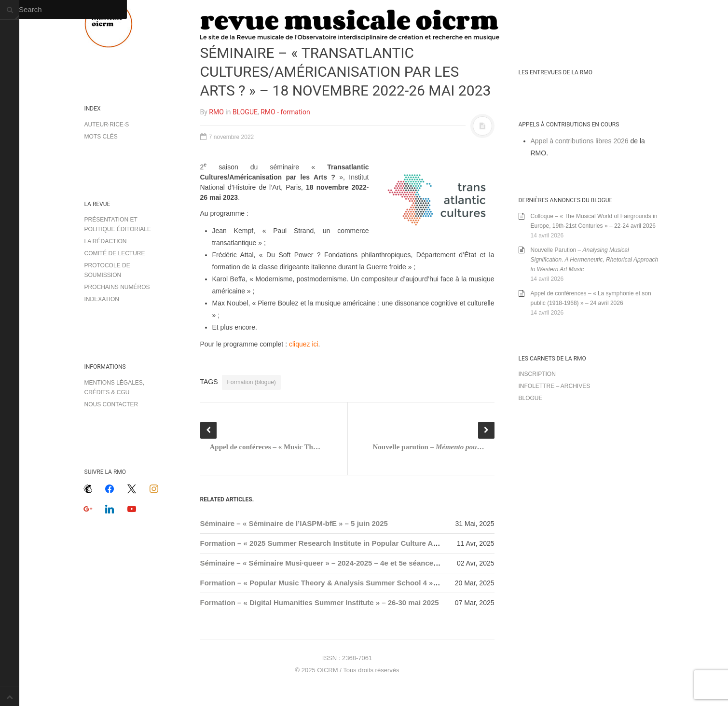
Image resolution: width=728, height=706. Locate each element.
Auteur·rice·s (107, 125)
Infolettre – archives (555, 386)
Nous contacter (111, 404)
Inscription (537, 374)
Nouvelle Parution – (595, 260)
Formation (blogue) (251, 382)
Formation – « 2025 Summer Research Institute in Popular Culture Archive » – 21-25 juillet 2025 (363, 543)
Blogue (531, 398)
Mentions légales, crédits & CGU (115, 388)
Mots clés (101, 137)
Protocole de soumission (107, 270)
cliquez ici (304, 344)
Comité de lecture (115, 253)
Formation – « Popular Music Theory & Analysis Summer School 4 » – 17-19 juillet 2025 (350, 583)
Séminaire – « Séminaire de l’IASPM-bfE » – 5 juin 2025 (294, 523)
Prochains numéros (117, 287)
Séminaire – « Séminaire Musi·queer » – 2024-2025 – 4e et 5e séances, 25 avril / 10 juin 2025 (357, 563)
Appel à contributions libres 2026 (580, 141)
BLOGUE (245, 112)
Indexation (102, 299)
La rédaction (106, 241)
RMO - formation (285, 112)
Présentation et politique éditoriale (118, 224)
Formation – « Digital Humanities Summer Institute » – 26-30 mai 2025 (320, 602)
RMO (216, 112)
